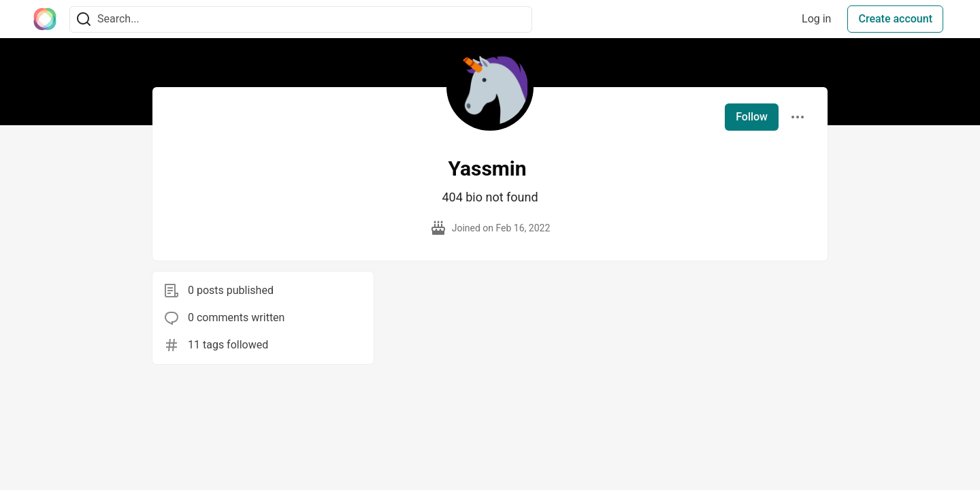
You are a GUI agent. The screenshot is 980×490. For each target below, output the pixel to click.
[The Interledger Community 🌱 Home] (45, 19)
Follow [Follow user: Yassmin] (752, 117)
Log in (816, 19)
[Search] (84, 19)
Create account (895, 19)
